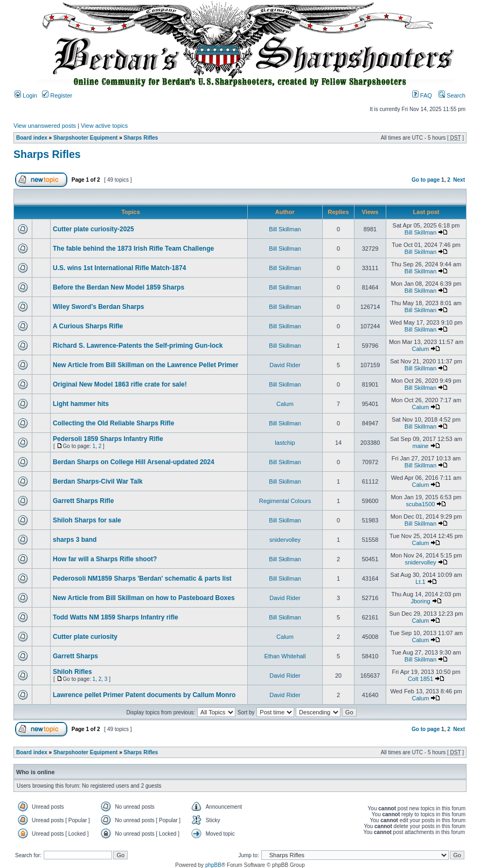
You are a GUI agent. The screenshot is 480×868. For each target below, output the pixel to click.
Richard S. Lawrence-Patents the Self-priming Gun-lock (138, 346)
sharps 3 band (75, 540)
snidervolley (285, 540)
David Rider (285, 365)
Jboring (420, 601)
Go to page (426, 180)
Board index (32, 138)
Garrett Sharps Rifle (83, 501)
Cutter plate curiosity (85, 637)
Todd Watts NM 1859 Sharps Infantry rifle (116, 617)
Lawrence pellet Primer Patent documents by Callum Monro (144, 695)
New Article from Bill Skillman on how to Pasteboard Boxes (144, 598)
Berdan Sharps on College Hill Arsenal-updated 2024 (134, 462)
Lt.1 (420, 582)
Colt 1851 (420, 679)
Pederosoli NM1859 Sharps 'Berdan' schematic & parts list (142, 578)
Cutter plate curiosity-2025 (93, 229)
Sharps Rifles (141, 138)
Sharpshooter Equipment (85, 138)
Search (452, 95)
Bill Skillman (285, 229)
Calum (421, 349)
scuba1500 (421, 504)
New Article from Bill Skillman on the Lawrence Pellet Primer (145, 365)
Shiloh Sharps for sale (87, 520)
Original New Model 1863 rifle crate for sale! (120, 384)
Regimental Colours (285, 501)
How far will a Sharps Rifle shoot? (105, 559)
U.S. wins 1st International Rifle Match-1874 (119, 268)
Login (26, 95)
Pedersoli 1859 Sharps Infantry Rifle (108, 439)
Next (459, 180)
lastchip (285, 443)
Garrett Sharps (75, 656)
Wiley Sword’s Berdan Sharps (99, 307)
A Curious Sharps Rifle (88, 326)
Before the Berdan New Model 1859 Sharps (119, 287)
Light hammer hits (81, 404)
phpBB (213, 865)
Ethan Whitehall (285, 656)
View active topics (104, 126)
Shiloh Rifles (72, 672)
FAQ (422, 95)
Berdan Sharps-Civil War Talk (98, 481)
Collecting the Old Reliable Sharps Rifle (113, 423)
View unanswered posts (45, 126)
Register (57, 95)
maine (420, 446)
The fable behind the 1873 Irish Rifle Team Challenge (133, 249)
